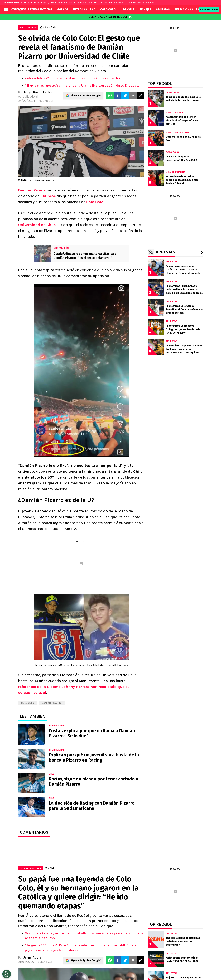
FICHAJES (145, 9)
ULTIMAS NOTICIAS (40, 9)
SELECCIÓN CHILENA (188, 9)
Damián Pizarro (32, 190)
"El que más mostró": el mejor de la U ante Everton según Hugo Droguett (82, 85)
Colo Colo (95, 202)
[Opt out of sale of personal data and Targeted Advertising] (7, 974)
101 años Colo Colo (113, 3)
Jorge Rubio (32, 958)
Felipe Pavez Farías (38, 92)
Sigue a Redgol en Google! (86, 96)
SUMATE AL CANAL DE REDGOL (111, 17)
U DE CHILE (128, 9)
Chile (52, 868)
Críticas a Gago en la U (88, 3)
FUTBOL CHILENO (84, 9)
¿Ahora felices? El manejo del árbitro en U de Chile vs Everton (73, 78)
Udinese (49, 196)
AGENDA (63, 9)
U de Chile (50, 27)
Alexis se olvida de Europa (33, 3)
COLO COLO (108, 9)
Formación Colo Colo (62, 3)
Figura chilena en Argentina (141, 3)
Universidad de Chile (37, 225)
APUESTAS (163, 9)
